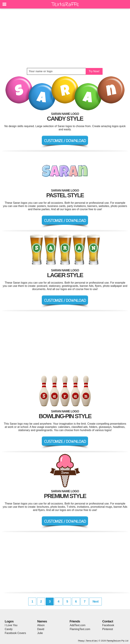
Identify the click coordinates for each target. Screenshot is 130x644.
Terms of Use (91, 641)
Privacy (81, 641)
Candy (9, 629)
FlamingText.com (80, 629)
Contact (108, 621)
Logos (9, 621)
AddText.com (78, 625)
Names (42, 621)
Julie (40, 633)
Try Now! (94, 71)
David (41, 629)
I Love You (11, 625)
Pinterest (108, 629)
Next (96, 602)
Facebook (108, 625)
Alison (41, 625)
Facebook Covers (15, 633)
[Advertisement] (65, 38)
